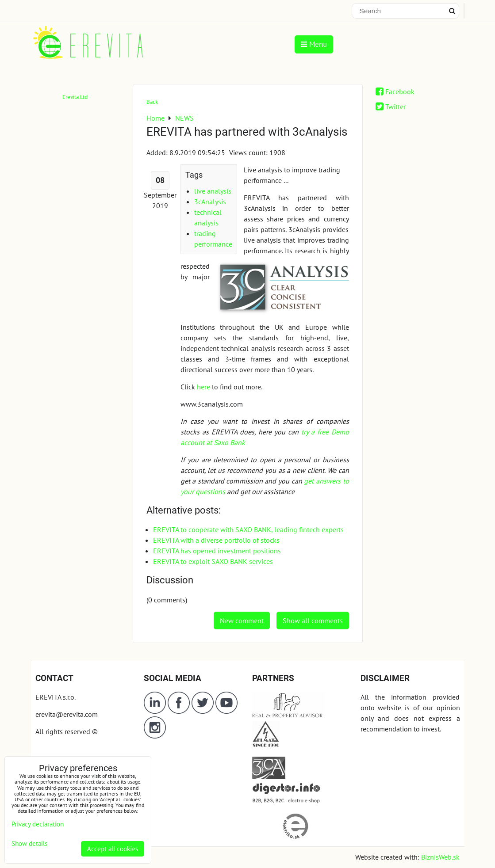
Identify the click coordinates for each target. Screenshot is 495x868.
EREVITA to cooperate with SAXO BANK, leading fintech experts (248, 529)
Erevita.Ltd (75, 97)
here (203, 387)
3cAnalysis (210, 202)
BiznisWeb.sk (440, 857)
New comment (242, 621)
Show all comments (313, 621)
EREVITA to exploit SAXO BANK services (213, 561)
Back (152, 102)
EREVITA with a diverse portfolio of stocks (216, 540)
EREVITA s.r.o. (56, 697)
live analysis (213, 191)
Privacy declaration (38, 824)
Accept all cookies (113, 849)
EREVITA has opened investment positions (217, 551)
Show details (29, 844)
